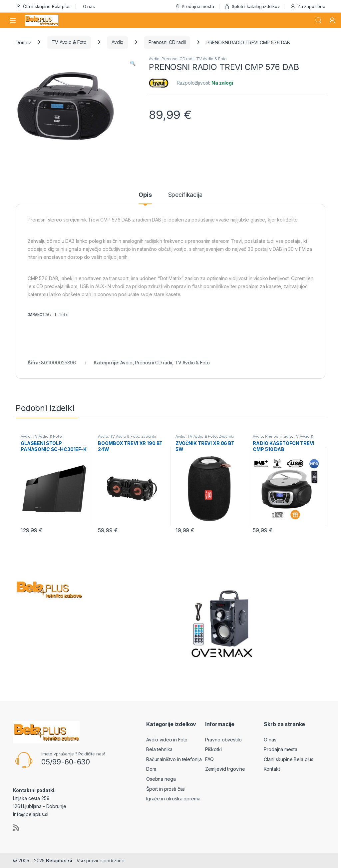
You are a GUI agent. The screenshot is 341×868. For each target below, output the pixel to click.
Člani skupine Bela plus (43, 6)
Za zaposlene (308, 6)
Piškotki (213, 749)
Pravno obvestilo (223, 740)
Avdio (118, 42)
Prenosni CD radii (167, 42)
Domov (23, 42)
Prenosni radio (279, 436)
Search (318, 20)
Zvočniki (149, 436)
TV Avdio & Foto (69, 42)
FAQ (210, 759)
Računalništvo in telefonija (174, 759)
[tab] (145, 198)
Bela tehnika (159, 749)
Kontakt (272, 769)
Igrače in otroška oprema (173, 799)
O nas (89, 6)
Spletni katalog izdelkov (252, 6)
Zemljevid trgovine (225, 769)
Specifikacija (185, 195)
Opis (145, 195)
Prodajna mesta (194, 6)
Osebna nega (161, 779)
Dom (151, 769)
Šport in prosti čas (166, 789)
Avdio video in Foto (167, 740)
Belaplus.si (59, 861)
